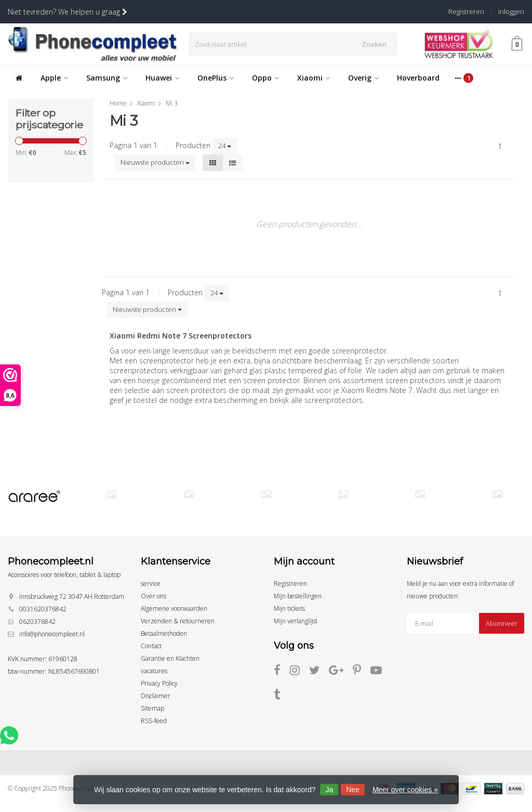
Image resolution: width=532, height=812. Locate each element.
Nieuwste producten (155, 162)
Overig (363, 78)
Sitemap (152, 708)
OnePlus (216, 78)
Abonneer (502, 623)
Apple (54, 78)
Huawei (162, 78)
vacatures (154, 671)
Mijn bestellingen (298, 596)
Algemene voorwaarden (174, 608)
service (151, 584)
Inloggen (511, 11)
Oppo (265, 78)
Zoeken (377, 44)
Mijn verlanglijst (296, 621)
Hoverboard (418, 78)
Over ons (154, 596)
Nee (353, 790)
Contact (151, 646)
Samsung (107, 78)
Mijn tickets (289, 608)
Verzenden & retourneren (178, 621)
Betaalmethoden (164, 633)
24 (225, 146)
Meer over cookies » (405, 790)
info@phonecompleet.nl (52, 634)
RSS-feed (154, 721)
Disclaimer (156, 696)
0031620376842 (43, 609)
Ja (329, 790)
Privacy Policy (159, 683)
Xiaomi (314, 78)
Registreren (466, 11)
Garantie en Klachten (170, 658)
